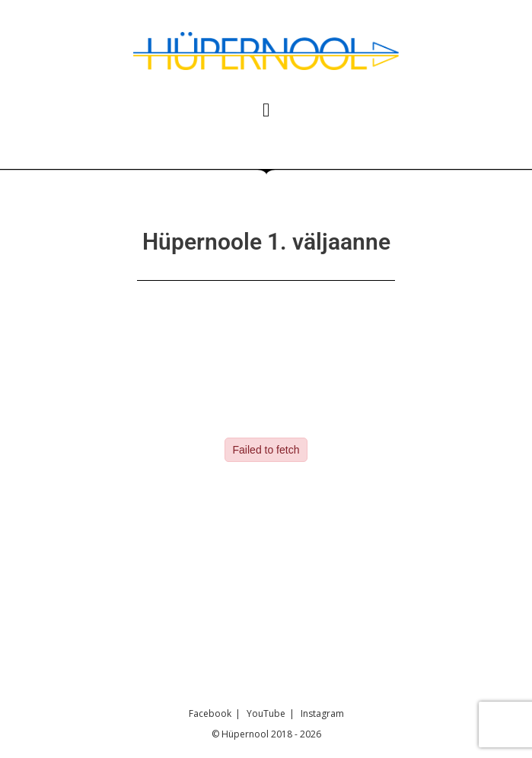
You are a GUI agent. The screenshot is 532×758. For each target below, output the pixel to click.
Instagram (322, 713)
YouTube (266, 713)
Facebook (210, 713)
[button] (266, 110)
